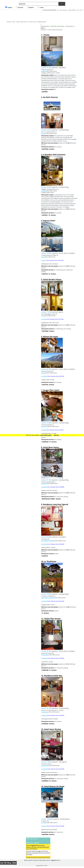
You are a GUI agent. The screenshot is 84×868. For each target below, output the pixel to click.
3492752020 (45, 149)
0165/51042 (45, 385)
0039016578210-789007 (48, 499)
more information (46, 435)
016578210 (45, 556)
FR (78, 10)
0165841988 (45, 670)
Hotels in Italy (11, 22)
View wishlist (72, 10)
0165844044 (45, 724)
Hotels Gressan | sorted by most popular (52, 26)
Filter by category (33, 843)
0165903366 (45, 442)
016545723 (45, 274)
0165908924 (45, 781)
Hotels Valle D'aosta (22, 22)
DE (80, 10)
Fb (49, 215)
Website (52, 149)
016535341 (45, 215)
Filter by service (32, 839)
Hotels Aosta (32, 22)
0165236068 (45, 331)
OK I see (56, 435)
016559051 (45, 92)
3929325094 (45, 834)
